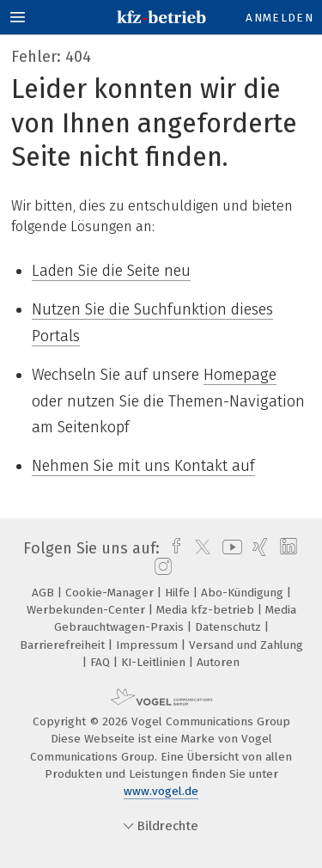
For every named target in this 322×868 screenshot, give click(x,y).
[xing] (258, 548)
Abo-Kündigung (244, 593)
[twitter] (198, 548)
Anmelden (279, 18)
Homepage (240, 375)
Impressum (149, 645)
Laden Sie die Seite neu (111, 271)
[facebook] (172, 548)
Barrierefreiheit (64, 645)
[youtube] (229, 548)
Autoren (218, 662)
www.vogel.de (161, 791)
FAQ (102, 662)
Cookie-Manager (111, 593)
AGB (45, 593)
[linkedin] (286, 548)
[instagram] (161, 567)
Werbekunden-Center (88, 610)
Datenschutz (230, 627)
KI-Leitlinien (155, 662)
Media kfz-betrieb (207, 610)
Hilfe (179, 593)
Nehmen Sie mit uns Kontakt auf (143, 466)
